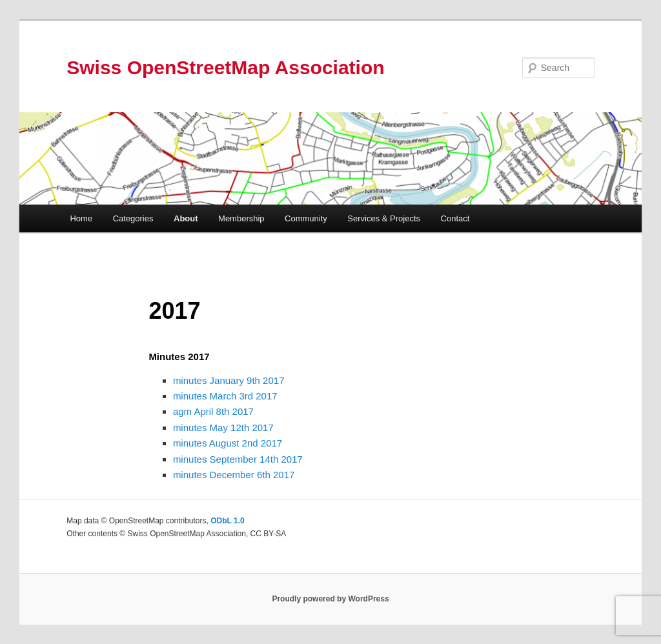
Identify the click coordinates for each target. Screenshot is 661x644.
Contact (455, 218)
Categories (133, 218)
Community (306, 218)
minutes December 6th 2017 (234, 475)
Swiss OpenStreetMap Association (225, 67)
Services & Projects (384, 218)
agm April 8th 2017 (213, 411)
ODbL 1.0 (227, 521)
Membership (241, 218)
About (186, 218)
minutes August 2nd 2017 (228, 443)
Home (81, 218)
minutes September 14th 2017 (238, 459)
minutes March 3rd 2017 (225, 396)
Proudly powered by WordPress (330, 599)
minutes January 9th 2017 (229, 380)
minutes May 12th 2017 (223, 428)
